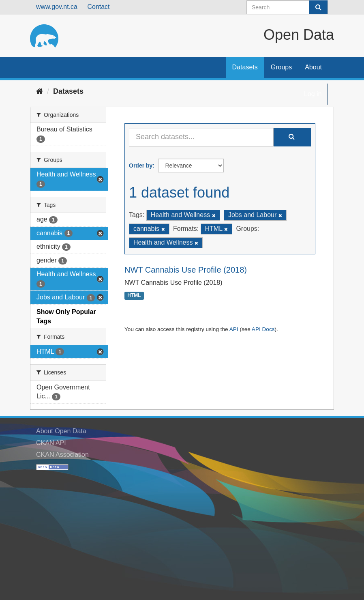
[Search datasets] (287, 7)
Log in (313, 94)
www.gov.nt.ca (57, 7)
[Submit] (318, 7)
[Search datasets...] (201, 137)
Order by (141, 166)
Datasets (245, 67)
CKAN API (51, 443)
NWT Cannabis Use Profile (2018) (186, 270)
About (313, 67)
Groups (281, 67)
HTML (134, 296)
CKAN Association (62, 455)
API (234, 329)
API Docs (263, 329)
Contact (98, 7)
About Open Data (61, 431)
